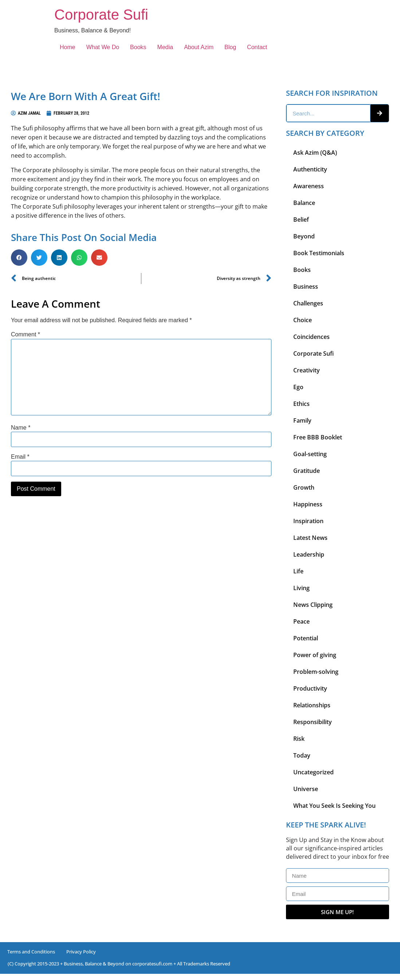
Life (298, 571)
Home (68, 47)
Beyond (304, 236)
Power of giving (315, 655)
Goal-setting (310, 454)
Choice (303, 320)
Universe (306, 789)
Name (21, 428)
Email (20, 457)
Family (302, 420)
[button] (19, 258)
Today (302, 755)
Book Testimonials (319, 253)
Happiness (308, 504)
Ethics (301, 404)
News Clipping (313, 605)
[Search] (380, 113)
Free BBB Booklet (318, 437)
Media (165, 47)
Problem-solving (316, 672)
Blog (230, 47)
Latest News (310, 538)
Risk (299, 739)
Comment (26, 335)
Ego (298, 387)
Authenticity (310, 169)
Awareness (309, 186)
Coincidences (311, 337)
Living (301, 588)
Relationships (312, 705)
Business (306, 287)
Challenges (308, 303)
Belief (301, 220)
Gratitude (307, 471)
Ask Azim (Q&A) (315, 153)
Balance (304, 203)
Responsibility (313, 722)
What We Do (103, 47)
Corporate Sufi (101, 15)
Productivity (310, 688)
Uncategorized (313, 772)
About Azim (199, 47)
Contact (257, 47)
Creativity (307, 370)
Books (138, 47)
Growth (304, 487)
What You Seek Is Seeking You (334, 806)
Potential (306, 638)
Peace (301, 621)
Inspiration (308, 521)
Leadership (309, 554)
